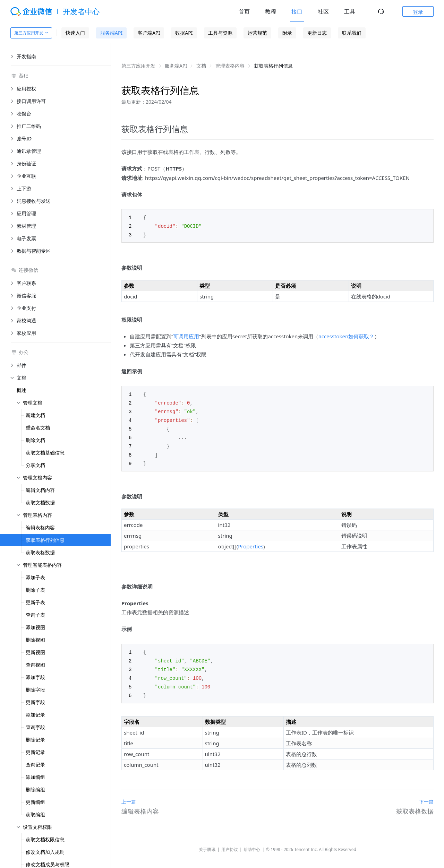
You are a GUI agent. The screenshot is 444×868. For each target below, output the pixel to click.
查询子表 (35, 615)
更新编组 (35, 802)
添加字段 (35, 677)
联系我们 (352, 33)
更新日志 (317, 33)
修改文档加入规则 (45, 852)
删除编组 (35, 789)
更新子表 (35, 602)
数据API (184, 33)
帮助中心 (252, 843)
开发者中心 (81, 11)
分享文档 (35, 465)
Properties (251, 542)
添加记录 (35, 715)
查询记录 (35, 765)
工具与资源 (220, 33)
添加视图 (35, 627)
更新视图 (35, 652)
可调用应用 (186, 335)
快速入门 (75, 33)
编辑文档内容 (40, 490)
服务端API (111, 33)
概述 (22, 390)
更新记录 (35, 752)
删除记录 (35, 740)
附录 (287, 33)
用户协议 (230, 843)
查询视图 (35, 665)
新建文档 (35, 415)
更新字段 (35, 702)
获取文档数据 (40, 502)
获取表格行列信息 (45, 540)
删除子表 (35, 590)
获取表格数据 (40, 552)
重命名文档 (38, 428)
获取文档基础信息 (45, 453)
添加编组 (35, 777)
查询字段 (35, 727)
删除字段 (35, 690)
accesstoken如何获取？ (346, 335)
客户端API (149, 33)
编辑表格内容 (40, 527)
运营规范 (257, 33)
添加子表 (35, 577)
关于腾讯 (207, 843)
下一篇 (426, 795)
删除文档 (35, 440)
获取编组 (35, 814)
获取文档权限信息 (45, 839)
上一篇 (129, 795)
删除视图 (35, 640)
